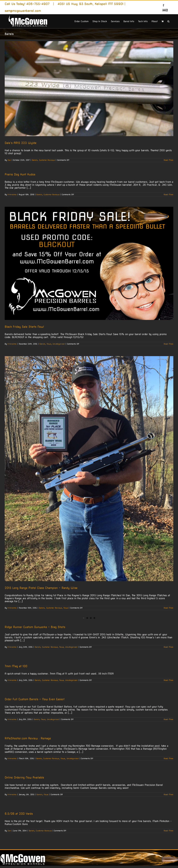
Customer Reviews (47, 160)
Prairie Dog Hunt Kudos (20, 174)
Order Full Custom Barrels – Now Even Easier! (35, 699)
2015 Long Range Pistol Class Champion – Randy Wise (41, 588)
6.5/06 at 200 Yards (19, 814)
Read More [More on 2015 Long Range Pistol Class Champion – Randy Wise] (168, 608)
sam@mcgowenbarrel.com (23, 11)
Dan (9, 160)
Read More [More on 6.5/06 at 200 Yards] (168, 831)
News (49, 344)
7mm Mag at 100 (16, 666)
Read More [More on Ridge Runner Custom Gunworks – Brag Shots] (168, 647)
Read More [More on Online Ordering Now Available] (168, 794)
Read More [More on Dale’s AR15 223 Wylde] (168, 160)
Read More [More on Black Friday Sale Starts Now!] (168, 344)
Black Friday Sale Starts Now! (24, 327)
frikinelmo (12, 195)
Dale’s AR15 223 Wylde (21, 143)
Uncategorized (59, 344)
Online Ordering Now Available (24, 777)
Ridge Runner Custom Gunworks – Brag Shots (35, 627)
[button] (168, 21)
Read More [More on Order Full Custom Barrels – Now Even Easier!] (168, 719)
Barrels (35, 160)
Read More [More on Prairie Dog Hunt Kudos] (168, 195)
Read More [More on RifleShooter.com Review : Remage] (168, 758)
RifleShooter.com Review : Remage (28, 738)
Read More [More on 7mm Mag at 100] (168, 680)
